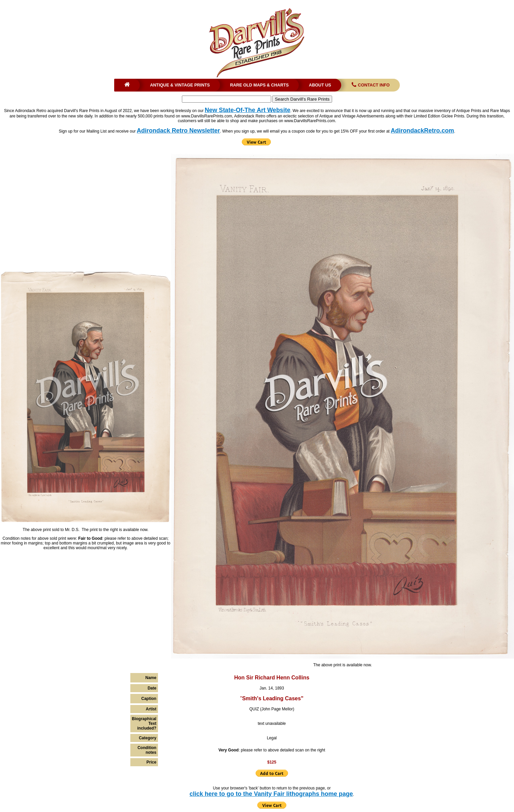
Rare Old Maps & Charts (259, 85)
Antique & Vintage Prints (180, 85)
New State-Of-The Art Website (248, 110)
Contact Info (370, 85)
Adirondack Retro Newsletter (178, 131)
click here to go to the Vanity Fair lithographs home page (271, 794)
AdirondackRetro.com (422, 131)
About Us (320, 85)
